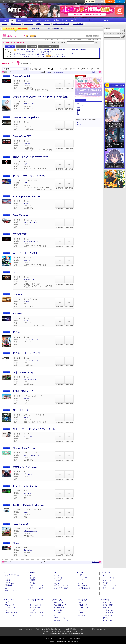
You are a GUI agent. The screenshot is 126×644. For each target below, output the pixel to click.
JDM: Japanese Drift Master (26, 196)
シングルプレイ (36, 54)
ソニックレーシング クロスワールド (31, 176)
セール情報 (58, 610)
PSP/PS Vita (105, 573)
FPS (56, 54)
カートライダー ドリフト (25, 253)
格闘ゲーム (107, 607)
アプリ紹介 (58, 613)
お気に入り (100, 1)
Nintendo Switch (49, 50)
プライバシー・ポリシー (64, 638)
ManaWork (28, 302)
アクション (50, 54)
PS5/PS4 (29, 20)
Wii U (41, 50)
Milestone (27, 320)
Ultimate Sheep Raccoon (24, 448)
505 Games (28, 83)
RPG (44, 54)
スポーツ (55, 56)
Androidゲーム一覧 (61, 620)
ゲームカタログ (78, 24)
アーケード (38, 52)
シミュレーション (39, 56)
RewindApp (28, 550)
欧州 (78, 108)
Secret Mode (28, 436)
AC (86, 20)
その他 (43, 46)
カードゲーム (108, 610)
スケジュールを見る (55, 29)
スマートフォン (58, 600)
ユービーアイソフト (31, 339)
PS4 (28, 50)
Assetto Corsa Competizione (26, 117)
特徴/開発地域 (32, 46)
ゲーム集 (62, 56)
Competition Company (31, 241)
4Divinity (27, 203)
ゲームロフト (29, 474)
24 (52, 72)
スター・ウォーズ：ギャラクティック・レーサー (37, 429)
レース (33, 36)
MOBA (30, 56)
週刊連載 (9, 585)
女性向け (57, 20)
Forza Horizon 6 (21, 215)
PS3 (31, 50)
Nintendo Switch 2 (61, 50)
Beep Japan (28, 493)
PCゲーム (32, 573)
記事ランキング (11, 590)
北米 (78, 114)
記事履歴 (110, 1)
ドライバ (82, 613)
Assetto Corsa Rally (22, 76)
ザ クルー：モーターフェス (26, 353)
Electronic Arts (29, 279)
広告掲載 (77, 638)
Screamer (17, 313)
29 (62, 72)
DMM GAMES (29, 104)
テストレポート (84, 605)
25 (54, 72)
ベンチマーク (83, 615)
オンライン (18, 54)
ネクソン (27, 260)
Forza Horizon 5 (21, 524)
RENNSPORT (20, 234)
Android (16, 52)
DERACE (17, 294)
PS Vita (36, 50)
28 (60, 72)
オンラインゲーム (12, 575)
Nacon (26, 512)
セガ (26, 183)
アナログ (95, 20)
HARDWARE (29, 52)
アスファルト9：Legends (25, 467)
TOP (5, 20)
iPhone (22, 52)
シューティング (67, 54)
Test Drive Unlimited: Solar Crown (29, 505)
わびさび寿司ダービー (24, 391)
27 (58, 72)
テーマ (21, 46)
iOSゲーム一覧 (60, 618)
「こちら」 (75, 631)
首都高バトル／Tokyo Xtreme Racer (30, 157)
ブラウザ (20, 50)
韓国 (78, 110)
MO (28, 54)
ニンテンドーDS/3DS (36, 600)
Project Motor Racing (23, 372)
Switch (38, 20)
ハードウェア (76, 20)
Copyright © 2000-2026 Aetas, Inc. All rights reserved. (63, 641)
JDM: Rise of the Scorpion (25, 486)
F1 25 (15, 272)
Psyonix (27, 417)
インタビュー (29, 24)
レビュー (4, 24)
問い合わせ (39, 2)
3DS (69, 50)
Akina (16, 543)
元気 (26, 164)
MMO (24, 54)
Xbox (20, 20)
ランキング (120, 1)
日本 (78, 112)
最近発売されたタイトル (61, 24)
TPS (60, 54)
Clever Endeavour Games (32, 455)
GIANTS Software (30, 379)
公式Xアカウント (13, 2)
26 (56, 72)
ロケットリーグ (21, 410)
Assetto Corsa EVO (22, 136)
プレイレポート (16, 24)
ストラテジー (18, 56)
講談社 (27, 398)
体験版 (39, 24)
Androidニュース (60, 605)
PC (12, 21)
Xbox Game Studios (31, 222)
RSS (3, 2)
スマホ (47, 20)
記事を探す (37, 29)
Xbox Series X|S (84, 50)
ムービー (47, 24)
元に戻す (96, 36)
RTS (25, 56)
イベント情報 (108, 605)
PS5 (25, 50)
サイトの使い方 (27, 2)
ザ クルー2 (18, 332)
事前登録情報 (59, 607)
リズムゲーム (108, 615)
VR (66, 20)
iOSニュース (59, 602)
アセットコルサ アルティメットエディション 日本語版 (40, 97)
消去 (89, 36)
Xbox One (74, 50)
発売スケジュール (36, 585)
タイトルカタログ (36, 588)
